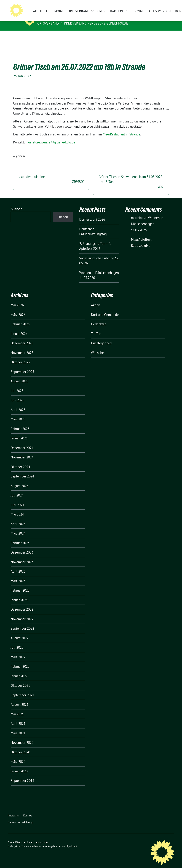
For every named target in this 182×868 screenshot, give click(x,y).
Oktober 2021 (20, 680)
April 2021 (18, 718)
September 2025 (22, 366)
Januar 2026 (19, 328)
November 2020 (22, 737)
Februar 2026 (20, 319)
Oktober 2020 (20, 747)
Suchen (17, 203)
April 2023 (18, 566)
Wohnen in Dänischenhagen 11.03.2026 (147, 218)
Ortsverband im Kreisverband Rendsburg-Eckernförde (83, 23)
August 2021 (20, 699)
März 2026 (18, 309)
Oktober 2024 (20, 461)
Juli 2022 (17, 642)
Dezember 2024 (22, 442)
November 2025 (22, 347)
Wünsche (97, 347)
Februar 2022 (20, 661)
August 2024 (20, 480)
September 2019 (22, 775)
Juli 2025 (17, 385)
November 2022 (22, 613)
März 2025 (18, 414)
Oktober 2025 (20, 357)
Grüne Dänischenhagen (60, 18)
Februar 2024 (20, 537)
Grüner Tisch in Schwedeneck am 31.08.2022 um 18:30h (131, 177)
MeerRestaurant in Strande (121, 129)
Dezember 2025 (22, 338)
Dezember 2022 (22, 604)
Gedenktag (99, 319)
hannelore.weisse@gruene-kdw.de (50, 137)
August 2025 (20, 376)
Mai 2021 (17, 709)
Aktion (96, 300)
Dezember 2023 (22, 547)
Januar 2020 (19, 766)
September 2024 (22, 471)
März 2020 (18, 756)
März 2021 (18, 728)
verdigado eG (70, 841)
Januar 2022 (19, 671)
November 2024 (22, 452)
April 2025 (18, 404)
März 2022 (18, 651)
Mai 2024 (17, 509)
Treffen (96, 328)
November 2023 (22, 556)
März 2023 (18, 575)
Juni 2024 (17, 499)
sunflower (35, 841)
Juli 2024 (17, 490)
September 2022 (22, 623)
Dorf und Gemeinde (105, 309)
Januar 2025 (19, 433)
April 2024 (18, 518)
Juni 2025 (17, 395)
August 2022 (20, 632)
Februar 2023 (20, 585)
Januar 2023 (19, 594)
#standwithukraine (51, 174)
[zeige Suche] (168, 5)
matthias (137, 212)
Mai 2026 (17, 300)
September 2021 (22, 690)
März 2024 (18, 528)
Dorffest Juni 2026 (92, 214)
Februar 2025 (20, 423)
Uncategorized (101, 338)
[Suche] (163, 5)
